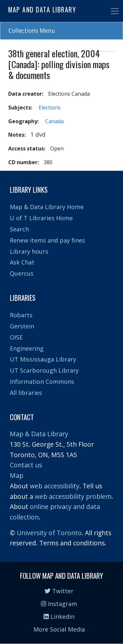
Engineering (27, 348)
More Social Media (59, 629)
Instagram (59, 604)
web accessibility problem (73, 496)
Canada (54, 121)
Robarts (21, 315)
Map (17, 475)
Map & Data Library (39, 434)
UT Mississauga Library (43, 359)
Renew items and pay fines (47, 240)
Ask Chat (22, 262)
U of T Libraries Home (41, 218)
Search (19, 229)
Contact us (26, 465)
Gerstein (22, 326)
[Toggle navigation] (115, 11)
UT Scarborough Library (44, 370)
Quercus (22, 273)
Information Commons (42, 381)
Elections (50, 107)
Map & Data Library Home (47, 207)
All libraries (26, 393)
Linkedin (59, 616)
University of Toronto (49, 533)
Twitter (59, 591)
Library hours (29, 251)
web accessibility (55, 486)
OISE (16, 337)
